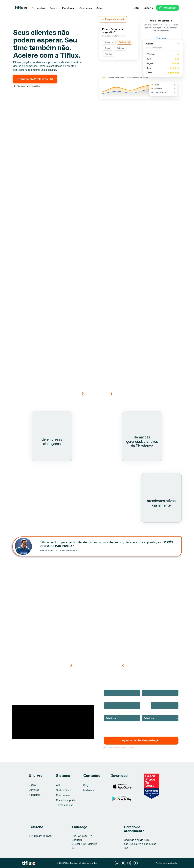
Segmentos (38, 8)
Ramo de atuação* (113, 713)
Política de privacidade (166, 863)
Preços (54, 8)
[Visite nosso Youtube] (123, 863)
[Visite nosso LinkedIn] (117, 863)
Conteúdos (86, 8)
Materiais (89, 790)
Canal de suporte (66, 800)
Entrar (137, 8)
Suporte (148, 8)
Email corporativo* (151, 687)
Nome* (107, 687)
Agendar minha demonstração (141, 740)
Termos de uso (65, 805)
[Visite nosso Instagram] (130, 863)
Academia (34, 795)
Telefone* (147, 700)
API (58, 785)
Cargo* (146, 713)
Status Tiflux (63, 790)
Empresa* (109, 700)
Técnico (108, 54)
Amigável (109, 42)
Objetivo (120, 48)
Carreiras (34, 790)
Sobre (100, 8)
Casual (108, 48)
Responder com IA (113, 19)
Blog (86, 785)
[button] (23, 745)
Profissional (124, 42)
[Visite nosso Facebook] (136, 863)
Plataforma (68, 8)
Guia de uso (63, 795)
